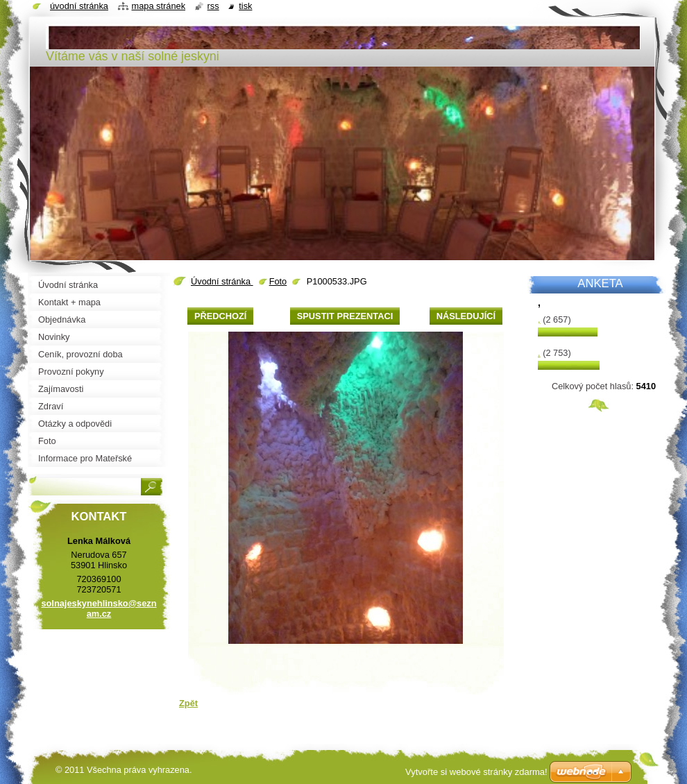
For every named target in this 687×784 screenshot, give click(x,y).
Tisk (245, 6)
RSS (213, 6)
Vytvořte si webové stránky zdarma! (476, 772)
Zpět (188, 703)
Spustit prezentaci (345, 316)
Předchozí (220, 316)
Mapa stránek (159, 6)
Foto (278, 281)
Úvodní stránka (222, 281)
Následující (466, 316)
